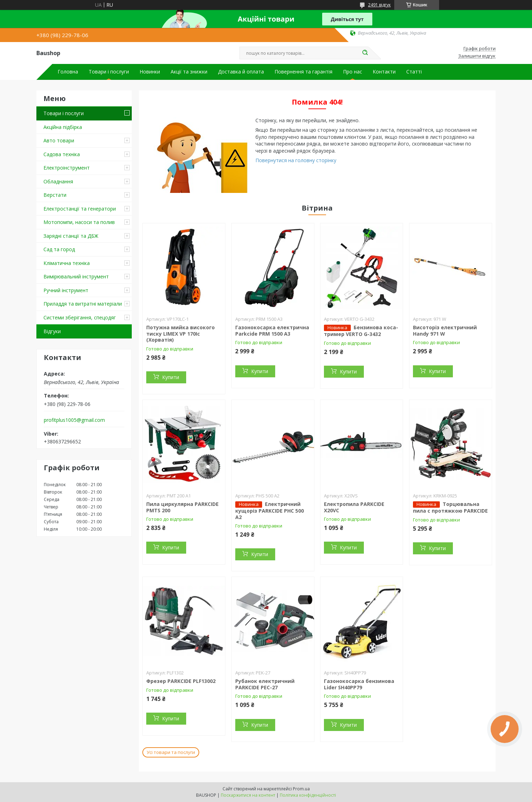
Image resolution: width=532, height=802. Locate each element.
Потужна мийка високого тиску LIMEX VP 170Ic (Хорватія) (181, 334)
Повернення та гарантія (303, 72)
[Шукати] (365, 53)
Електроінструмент (67, 168)
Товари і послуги (109, 72)
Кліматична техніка (67, 263)
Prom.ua (301, 789)
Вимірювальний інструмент (76, 276)
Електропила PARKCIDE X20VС (354, 507)
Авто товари (59, 140)
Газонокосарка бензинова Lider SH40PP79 (359, 684)
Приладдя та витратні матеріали (83, 304)
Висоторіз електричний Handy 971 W (445, 331)
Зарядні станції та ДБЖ (71, 236)
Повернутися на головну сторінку (296, 160)
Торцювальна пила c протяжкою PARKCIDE (450, 507)
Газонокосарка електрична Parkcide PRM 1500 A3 (272, 331)
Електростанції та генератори (80, 209)
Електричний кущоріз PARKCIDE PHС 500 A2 (270, 511)
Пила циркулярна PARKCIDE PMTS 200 (182, 507)
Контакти (384, 72)
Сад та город (59, 249)
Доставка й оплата (241, 72)
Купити (171, 377)
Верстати (55, 195)
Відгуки (52, 331)
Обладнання (58, 181)
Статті (414, 72)
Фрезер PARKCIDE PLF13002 (181, 681)
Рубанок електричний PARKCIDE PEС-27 (265, 684)
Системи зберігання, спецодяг (80, 317)
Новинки (150, 72)
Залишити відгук (477, 56)
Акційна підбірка (63, 127)
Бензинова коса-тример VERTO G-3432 (361, 331)
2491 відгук (379, 5)
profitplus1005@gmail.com (74, 420)
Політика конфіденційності (308, 795)
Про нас (353, 72)
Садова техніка (62, 154)
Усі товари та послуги (171, 752)
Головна (68, 72)
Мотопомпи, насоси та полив (79, 222)
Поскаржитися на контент (248, 795)
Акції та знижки (189, 72)
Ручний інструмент (66, 290)
